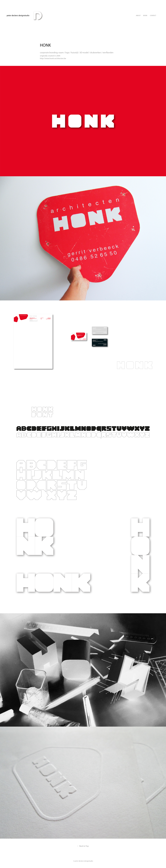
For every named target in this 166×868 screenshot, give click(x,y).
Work (145, 15)
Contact (153, 15)
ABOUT (138, 15)
